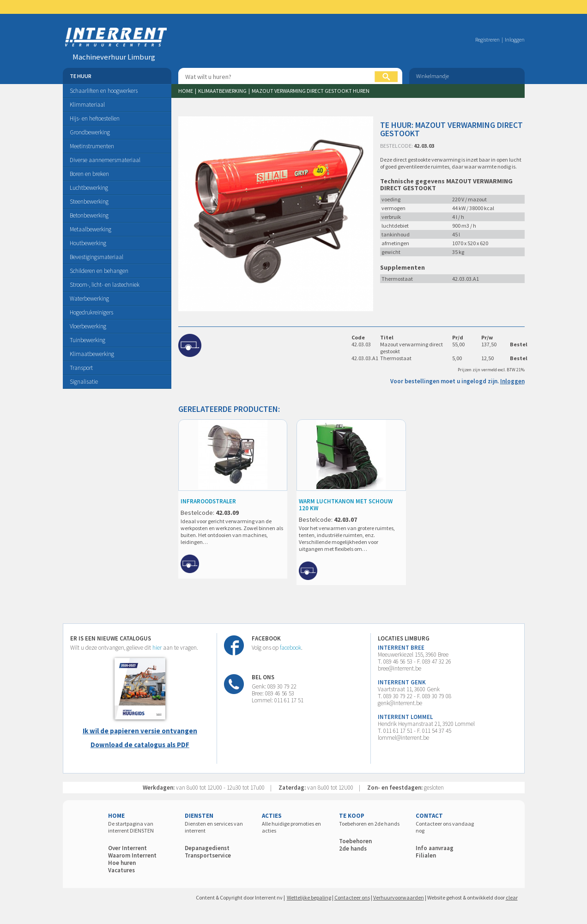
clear (512, 897)
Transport (81, 368)
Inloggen (515, 39)
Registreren (487, 39)
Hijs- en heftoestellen (95, 118)
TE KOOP (352, 816)
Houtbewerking (88, 243)
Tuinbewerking (88, 340)
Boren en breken (89, 174)
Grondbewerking (90, 132)
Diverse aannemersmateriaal (105, 160)
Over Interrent (127, 848)
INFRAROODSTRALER (208, 501)
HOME (116, 816)
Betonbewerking (89, 215)
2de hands (353, 849)
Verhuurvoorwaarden (399, 897)
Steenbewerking (89, 202)
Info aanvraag (435, 848)
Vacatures (121, 870)
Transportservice (208, 855)
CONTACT (429, 816)
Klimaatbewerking (92, 354)
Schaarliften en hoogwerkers (104, 91)
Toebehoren (355, 841)
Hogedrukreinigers (91, 312)
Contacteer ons (352, 897)
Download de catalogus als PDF (140, 745)
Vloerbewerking (88, 326)
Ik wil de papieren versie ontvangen (140, 731)
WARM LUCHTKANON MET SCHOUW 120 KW (346, 505)
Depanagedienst (207, 848)
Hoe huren (122, 863)
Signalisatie (84, 382)
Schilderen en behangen (99, 271)
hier (157, 648)
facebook (290, 648)
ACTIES (272, 816)
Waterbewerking (89, 299)
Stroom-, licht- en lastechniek (105, 285)
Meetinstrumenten (92, 146)
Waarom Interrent (132, 855)
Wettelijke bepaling (309, 897)
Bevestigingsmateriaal (97, 257)
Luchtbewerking (89, 188)
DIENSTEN (199, 816)
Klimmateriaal (87, 105)
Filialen (426, 855)
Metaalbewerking (91, 229)
